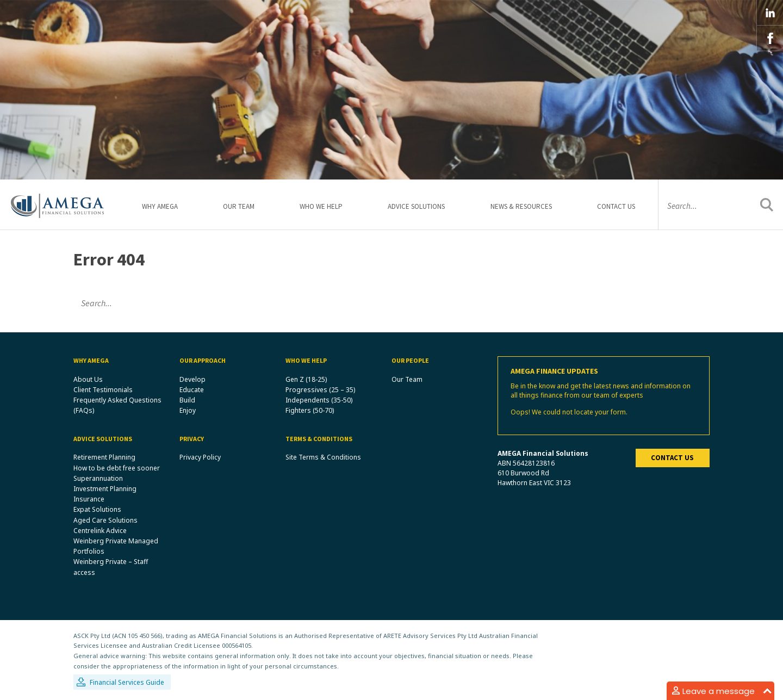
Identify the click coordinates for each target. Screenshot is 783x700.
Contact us (672, 458)
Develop (192, 379)
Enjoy (188, 410)
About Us (88, 379)
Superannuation (98, 478)
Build (187, 400)
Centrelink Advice (100, 531)
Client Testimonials (103, 390)
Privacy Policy (200, 457)
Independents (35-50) (319, 400)
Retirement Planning (104, 457)
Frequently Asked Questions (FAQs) (117, 405)
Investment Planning (105, 489)
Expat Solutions (97, 509)
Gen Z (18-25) (306, 379)
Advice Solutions (416, 206)
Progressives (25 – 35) (320, 390)
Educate (192, 390)
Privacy (192, 439)
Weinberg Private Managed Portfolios (116, 546)
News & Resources (521, 206)
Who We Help (321, 206)
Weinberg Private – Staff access (111, 567)
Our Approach (203, 360)
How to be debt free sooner (117, 468)
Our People (410, 360)
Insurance (89, 499)
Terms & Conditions (319, 439)
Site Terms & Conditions (323, 457)
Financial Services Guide (127, 682)
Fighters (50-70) (310, 410)
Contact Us (616, 206)
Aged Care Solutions (105, 520)
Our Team (239, 206)
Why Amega (160, 206)
